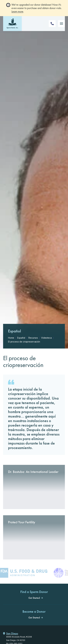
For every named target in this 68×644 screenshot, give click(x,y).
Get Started (34, 598)
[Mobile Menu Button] (61, 24)
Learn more (17, 11)
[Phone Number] (52, 24)
